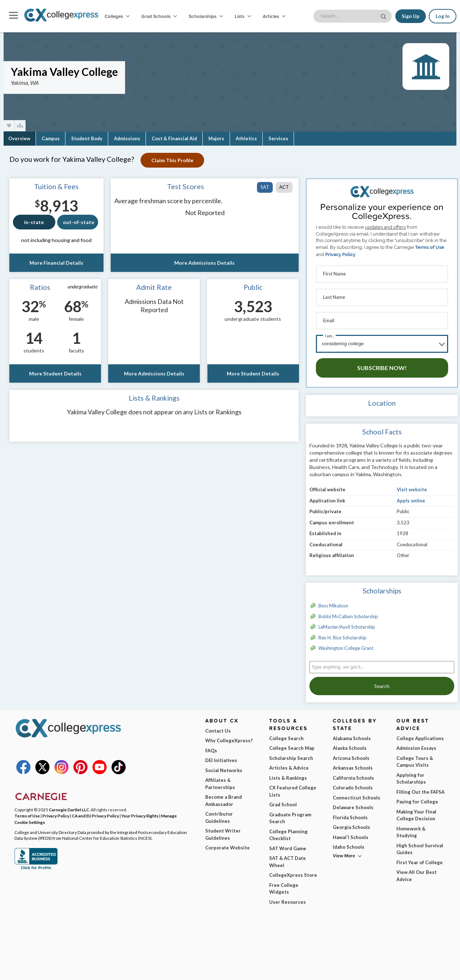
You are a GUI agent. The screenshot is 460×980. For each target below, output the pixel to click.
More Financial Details (56, 263)
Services (278, 138)
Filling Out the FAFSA (420, 789)
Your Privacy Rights (140, 813)
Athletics (246, 138)
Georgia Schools (351, 825)
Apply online (411, 498)
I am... (330, 334)
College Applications (420, 736)
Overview (19, 138)
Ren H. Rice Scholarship (342, 635)
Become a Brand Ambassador (224, 798)
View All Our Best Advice (417, 873)
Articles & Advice (289, 765)
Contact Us (218, 728)
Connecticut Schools (356, 795)
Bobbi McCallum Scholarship (348, 614)
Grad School (283, 802)
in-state (34, 222)
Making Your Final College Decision (416, 813)
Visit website (412, 487)
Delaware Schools (353, 805)
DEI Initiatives (221, 758)
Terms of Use (430, 247)
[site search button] (384, 16)
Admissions (127, 138)
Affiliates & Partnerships (220, 781)
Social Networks (224, 768)
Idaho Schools (349, 844)
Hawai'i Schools (351, 835)
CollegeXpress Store (293, 872)
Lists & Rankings (288, 775)
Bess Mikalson (333, 603)
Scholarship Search (291, 756)
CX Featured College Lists (293, 789)
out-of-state (79, 222)
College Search (286, 736)
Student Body (87, 138)
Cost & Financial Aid (174, 138)
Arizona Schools (351, 756)
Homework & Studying (411, 830)
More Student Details (55, 373)
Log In (443, 16)
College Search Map (292, 746)
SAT (265, 187)
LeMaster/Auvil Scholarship (347, 624)
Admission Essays (416, 746)
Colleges (117, 16)
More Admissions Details (204, 263)
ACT (284, 187)
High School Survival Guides (420, 847)
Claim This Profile (173, 160)
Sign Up (411, 16)
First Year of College (420, 860)
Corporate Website (227, 845)
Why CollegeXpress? (229, 738)
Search (382, 683)
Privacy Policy (340, 254)
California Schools (353, 775)
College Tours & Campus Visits (415, 759)
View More (344, 853)
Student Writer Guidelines (223, 832)
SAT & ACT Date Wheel (287, 859)
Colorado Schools (353, 785)
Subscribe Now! (382, 365)
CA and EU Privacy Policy (95, 813)
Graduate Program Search (290, 816)
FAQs (211, 748)
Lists (243, 16)
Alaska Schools (350, 746)
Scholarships (206, 16)
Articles (274, 16)
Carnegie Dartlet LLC (69, 807)
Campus (51, 138)
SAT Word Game (288, 846)
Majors (216, 138)
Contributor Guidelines (219, 815)
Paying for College (417, 799)
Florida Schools (350, 815)
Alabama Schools (352, 736)
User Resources (287, 899)
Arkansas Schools (353, 765)
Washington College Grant (346, 646)
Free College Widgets (284, 886)
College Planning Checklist (288, 833)
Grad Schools (159, 16)
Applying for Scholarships (411, 776)
